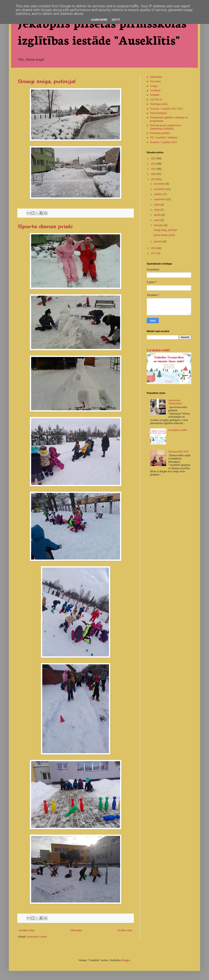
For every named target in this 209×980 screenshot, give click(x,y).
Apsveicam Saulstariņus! (175, 402)
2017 (154, 253)
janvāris (159, 241)
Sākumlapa (76, 930)
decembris (160, 184)
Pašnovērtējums (159, 113)
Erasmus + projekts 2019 (163, 142)
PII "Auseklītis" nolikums (164, 137)
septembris (160, 199)
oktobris (159, 194)
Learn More (99, 20)
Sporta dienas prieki (45, 226)
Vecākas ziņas (125, 930)
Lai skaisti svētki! (158, 350)
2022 (154, 164)
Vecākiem (155, 90)
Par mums (155, 81)
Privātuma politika (160, 133)
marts (157, 220)
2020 (154, 174)
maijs (157, 210)
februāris (159, 225)
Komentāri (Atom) (37, 937)
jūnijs (157, 205)
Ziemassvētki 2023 (178, 452)
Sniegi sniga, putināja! (47, 81)
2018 (154, 248)
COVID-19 (156, 100)
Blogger (126, 960)
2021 (154, 169)
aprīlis (158, 215)
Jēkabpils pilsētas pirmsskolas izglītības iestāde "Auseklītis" (102, 31)
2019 (154, 179)
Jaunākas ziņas (27, 930)
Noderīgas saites (159, 104)
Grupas (154, 86)
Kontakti (155, 95)
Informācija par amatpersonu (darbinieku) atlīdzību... (166, 127)
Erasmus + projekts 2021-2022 (167, 109)
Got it (116, 20)
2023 (154, 158)
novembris (160, 189)
